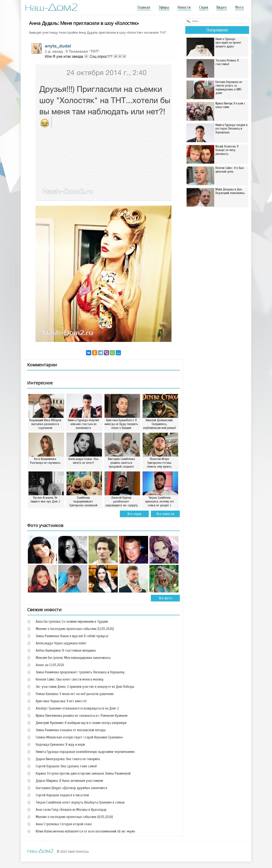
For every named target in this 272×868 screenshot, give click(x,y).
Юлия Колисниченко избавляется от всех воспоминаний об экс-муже (85, 831)
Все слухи (134, 514)
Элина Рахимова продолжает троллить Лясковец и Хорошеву (80, 672)
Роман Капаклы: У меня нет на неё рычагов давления (75, 694)
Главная (144, 7)
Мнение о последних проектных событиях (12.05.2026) (75, 629)
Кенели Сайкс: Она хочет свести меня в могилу (70, 679)
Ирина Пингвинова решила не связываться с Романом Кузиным (82, 716)
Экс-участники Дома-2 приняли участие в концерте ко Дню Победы (85, 687)
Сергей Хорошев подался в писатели (62, 795)
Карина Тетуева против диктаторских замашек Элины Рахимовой (83, 773)
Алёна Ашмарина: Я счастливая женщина (66, 650)
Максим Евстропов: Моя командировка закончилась (73, 658)
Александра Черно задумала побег (61, 643)
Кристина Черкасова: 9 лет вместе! (61, 701)
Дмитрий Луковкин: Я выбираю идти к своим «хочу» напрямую (81, 723)
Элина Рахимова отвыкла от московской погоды (71, 730)
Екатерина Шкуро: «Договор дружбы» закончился (71, 788)
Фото (239, 7)
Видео (222, 7)
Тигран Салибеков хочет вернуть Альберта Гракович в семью (80, 802)
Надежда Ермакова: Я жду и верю (60, 745)
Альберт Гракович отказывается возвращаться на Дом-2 (77, 708)
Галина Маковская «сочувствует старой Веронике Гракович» (79, 737)
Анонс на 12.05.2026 (50, 665)
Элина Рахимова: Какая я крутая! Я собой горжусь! (72, 636)
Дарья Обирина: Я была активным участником (69, 781)
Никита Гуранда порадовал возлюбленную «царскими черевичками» (85, 752)
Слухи (204, 7)
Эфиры (164, 7)
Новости (184, 7)
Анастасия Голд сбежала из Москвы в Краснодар (71, 810)
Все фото (165, 598)
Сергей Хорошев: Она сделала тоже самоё (66, 766)
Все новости (165, 514)
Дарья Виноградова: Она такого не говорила (68, 759)
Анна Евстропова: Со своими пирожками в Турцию (72, 622)
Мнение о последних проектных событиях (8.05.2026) (74, 817)
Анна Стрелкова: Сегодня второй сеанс (64, 824)
